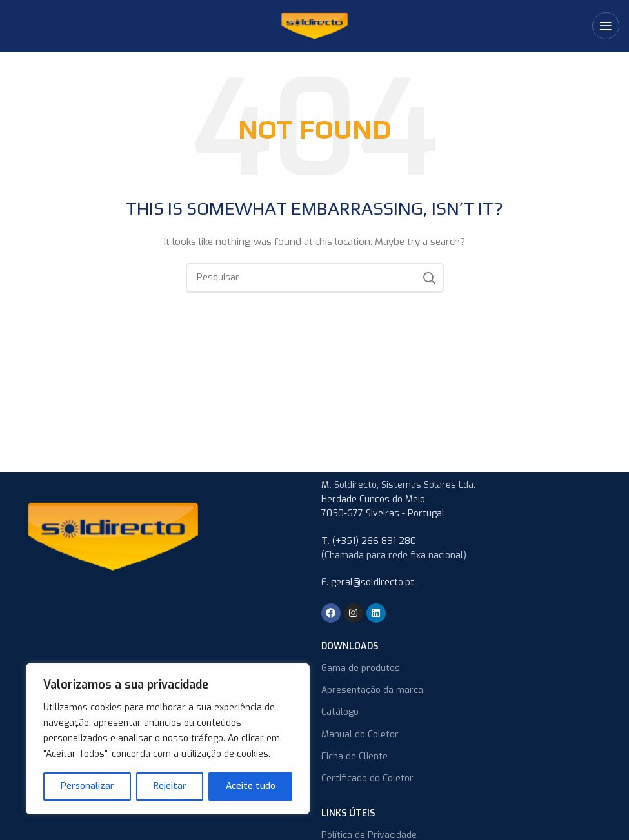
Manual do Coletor (360, 735)
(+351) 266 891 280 (374, 541)
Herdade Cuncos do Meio (373, 499)
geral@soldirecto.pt (373, 582)
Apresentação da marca (372, 690)
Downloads (350, 646)
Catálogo (340, 712)
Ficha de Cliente (354, 757)
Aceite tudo (251, 786)
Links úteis (348, 813)
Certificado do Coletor (367, 778)
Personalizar (87, 786)
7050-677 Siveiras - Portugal (383, 513)
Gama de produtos (361, 668)
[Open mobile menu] (606, 26)
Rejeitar (170, 786)
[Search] (315, 278)
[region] (168, 739)
